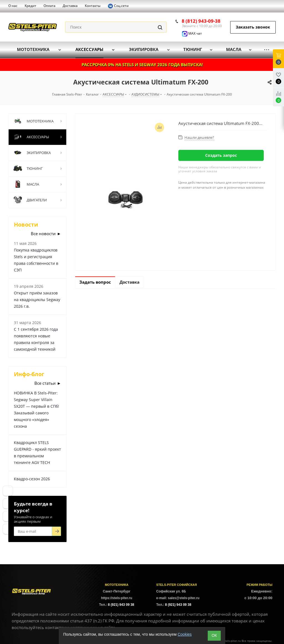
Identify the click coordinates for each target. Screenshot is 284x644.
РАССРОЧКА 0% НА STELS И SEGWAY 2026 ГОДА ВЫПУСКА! (142, 65)
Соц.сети (118, 6)
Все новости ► (46, 234)
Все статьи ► (48, 383)
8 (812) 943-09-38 (201, 21)
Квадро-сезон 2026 (32, 479)
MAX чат (192, 33)
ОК (214, 635)
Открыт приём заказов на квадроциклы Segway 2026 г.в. (37, 300)
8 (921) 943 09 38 (121, 605)
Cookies (185, 634)
